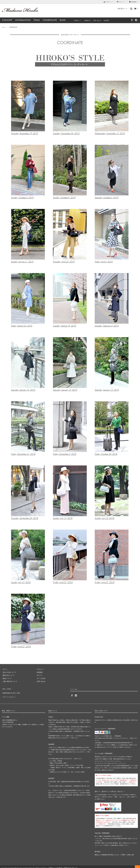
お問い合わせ (97, 20)
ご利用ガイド (77, 20)
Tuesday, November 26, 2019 (70, 108)
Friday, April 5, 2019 (112, 236)
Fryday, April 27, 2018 (70, 557)
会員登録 (134, 2)
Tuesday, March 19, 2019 (70, 300)
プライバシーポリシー (9, 695)
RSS (4, 689)
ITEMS (37, 20)
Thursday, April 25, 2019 (70, 236)
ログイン (121, 2)
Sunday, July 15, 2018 (70, 493)
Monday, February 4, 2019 (112, 300)
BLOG (63, 20)
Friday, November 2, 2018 (70, 428)
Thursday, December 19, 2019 (28, 108)
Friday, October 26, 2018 (112, 428)
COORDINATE (50, 20)
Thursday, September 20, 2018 (28, 493)
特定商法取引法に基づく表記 (12, 692)
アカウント (109, 2)
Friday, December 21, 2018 (28, 428)
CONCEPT (7, 20)
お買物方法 (87, 20)
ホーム (4, 27)
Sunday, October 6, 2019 (28, 172)
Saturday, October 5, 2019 (112, 172)
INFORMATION (23, 20)
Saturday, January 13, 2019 (28, 364)
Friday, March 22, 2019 (28, 300)
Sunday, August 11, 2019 (28, 236)
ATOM (8, 689)
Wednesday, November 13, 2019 (112, 108)
